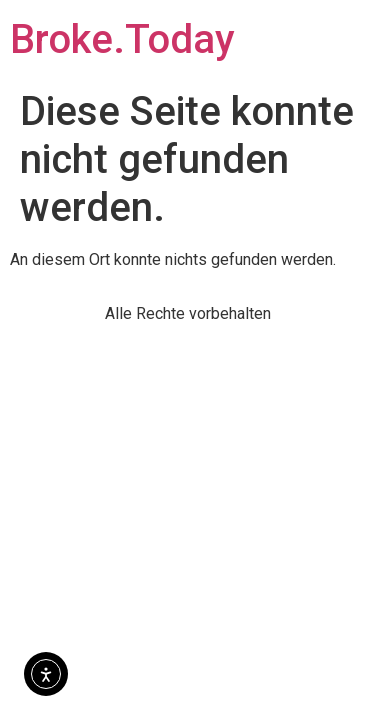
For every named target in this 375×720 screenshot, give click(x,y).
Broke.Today (122, 39)
